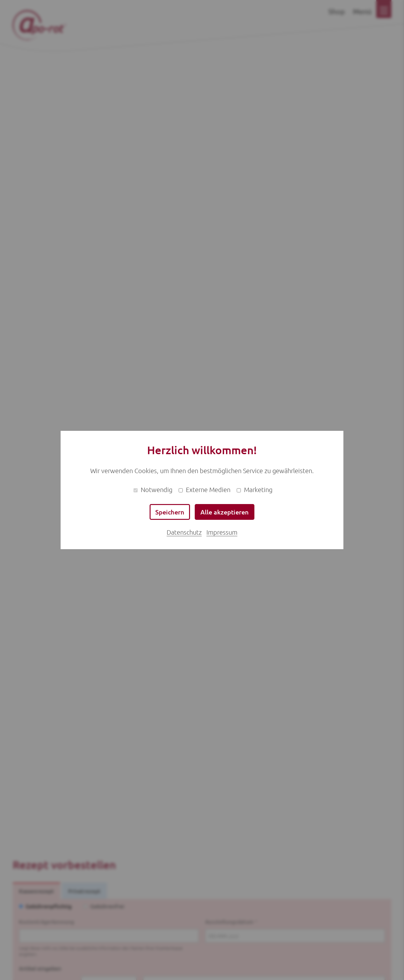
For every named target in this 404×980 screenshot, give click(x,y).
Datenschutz (184, 532)
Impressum (222, 532)
